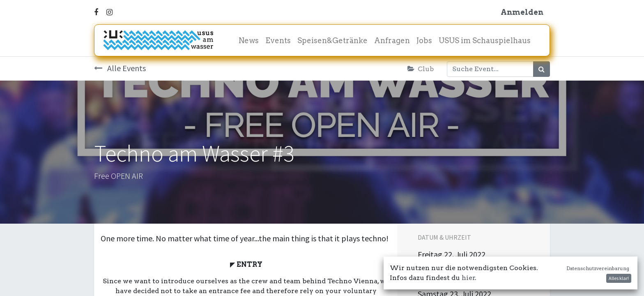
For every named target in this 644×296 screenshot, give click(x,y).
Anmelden (522, 12)
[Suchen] (542, 69)
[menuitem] (249, 40)
